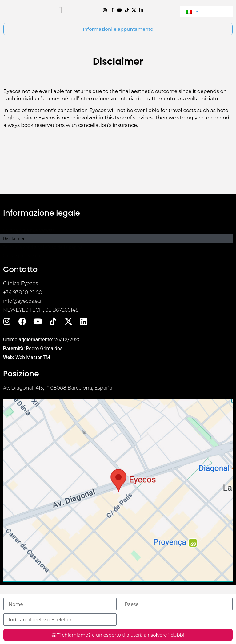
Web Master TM (33, 383)
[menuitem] (206, 24)
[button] (60, 23)
